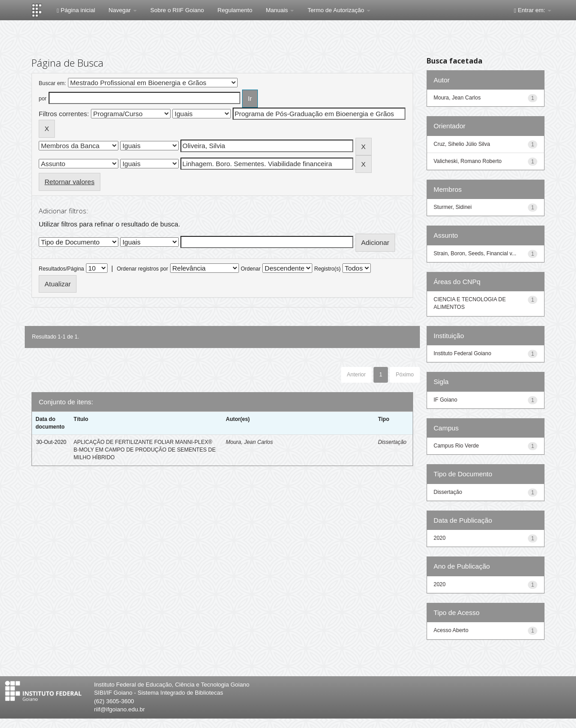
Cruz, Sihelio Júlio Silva (462, 144)
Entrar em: (533, 10)
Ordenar (251, 269)
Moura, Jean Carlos (250, 442)
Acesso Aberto (451, 630)
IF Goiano (446, 400)
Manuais (280, 10)
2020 (440, 538)
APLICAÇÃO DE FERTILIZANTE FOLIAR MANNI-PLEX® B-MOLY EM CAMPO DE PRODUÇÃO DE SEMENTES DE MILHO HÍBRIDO (145, 450)
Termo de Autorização (339, 10)
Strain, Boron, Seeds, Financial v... (475, 253)
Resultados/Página (61, 269)
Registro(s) (327, 269)
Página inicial (76, 10)
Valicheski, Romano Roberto (468, 161)
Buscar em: (52, 83)
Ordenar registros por (142, 269)
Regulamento (235, 10)
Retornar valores (70, 182)
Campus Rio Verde (457, 446)
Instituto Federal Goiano (463, 353)
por (43, 99)
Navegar (123, 10)
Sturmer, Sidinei (453, 207)
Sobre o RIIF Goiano (177, 10)
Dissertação (392, 442)
